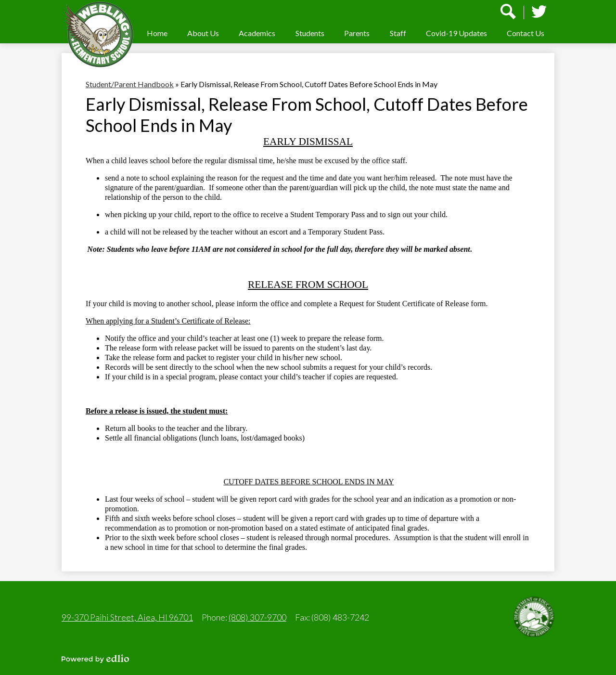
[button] (203, 33)
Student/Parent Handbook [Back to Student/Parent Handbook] (130, 84)
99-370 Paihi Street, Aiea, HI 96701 (127, 617)
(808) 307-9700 (257, 617)
